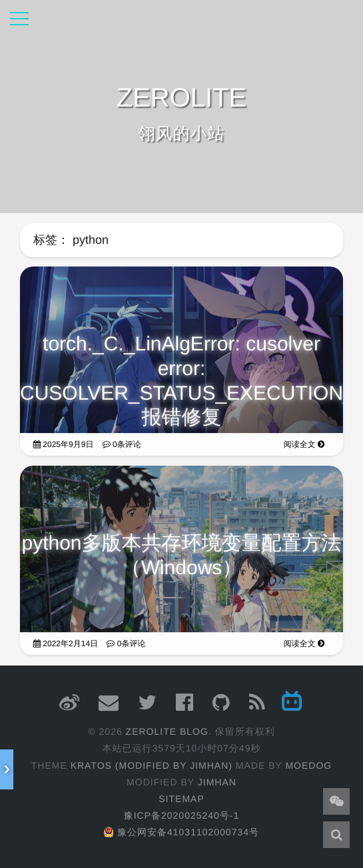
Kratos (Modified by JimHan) (152, 765)
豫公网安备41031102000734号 (181, 832)
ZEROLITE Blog (167, 731)
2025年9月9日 (63, 448)
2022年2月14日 (66, 648)
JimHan (217, 782)
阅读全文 (304, 448)
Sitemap (181, 799)
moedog (308, 765)
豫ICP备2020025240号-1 (182, 815)
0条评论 (122, 448)
